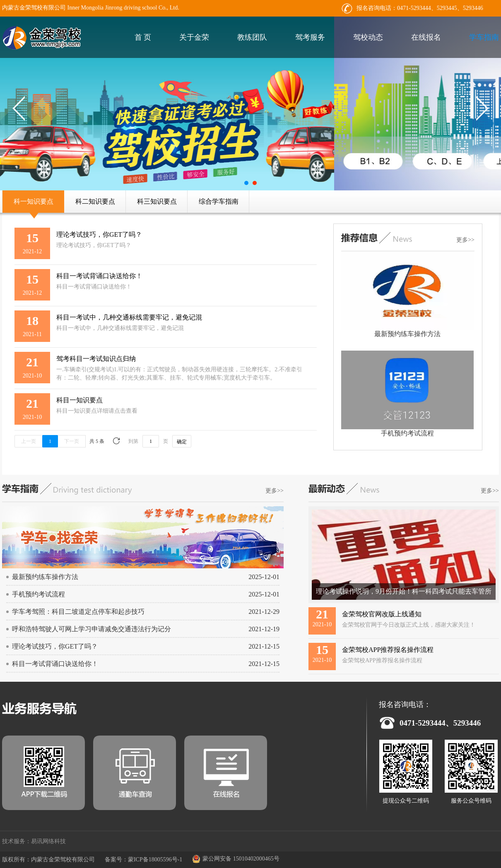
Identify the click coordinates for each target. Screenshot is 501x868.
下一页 (72, 441)
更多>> (465, 240)
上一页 (29, 441)
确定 (182, 442)
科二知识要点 (95, 201)
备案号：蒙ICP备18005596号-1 (143, 860)
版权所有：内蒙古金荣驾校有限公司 (48, 860)
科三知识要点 (157, 201)
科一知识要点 (34, 201)
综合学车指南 (219, 201)
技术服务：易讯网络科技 (34, 841)
